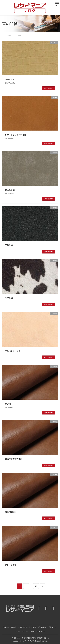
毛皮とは (9, 298)
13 (36, 586)
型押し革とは (11, 79)
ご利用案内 (42, 627)
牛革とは (9, 245)
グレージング (11, 565)
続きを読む (49, 88)
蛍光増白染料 (11, 512)
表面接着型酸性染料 (14, 459)
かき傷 (8, 404)
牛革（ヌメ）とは (13, 351)
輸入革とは (10, 190)
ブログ (17, 632)
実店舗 (14, 627)
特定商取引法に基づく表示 (27, 627)
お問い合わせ (52, 627)
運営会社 (6, 627)
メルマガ (25, 632)
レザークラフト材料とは (16, 135)
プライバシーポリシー (37, 632)
